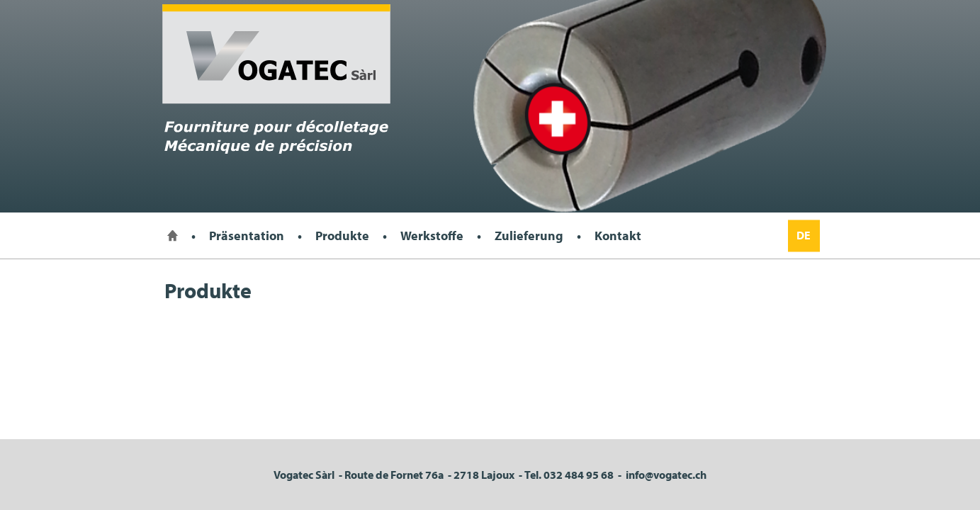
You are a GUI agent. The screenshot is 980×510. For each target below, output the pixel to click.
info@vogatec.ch (666, 475)
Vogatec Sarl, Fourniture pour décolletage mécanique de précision (276, 79)
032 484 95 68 (579, 475)
